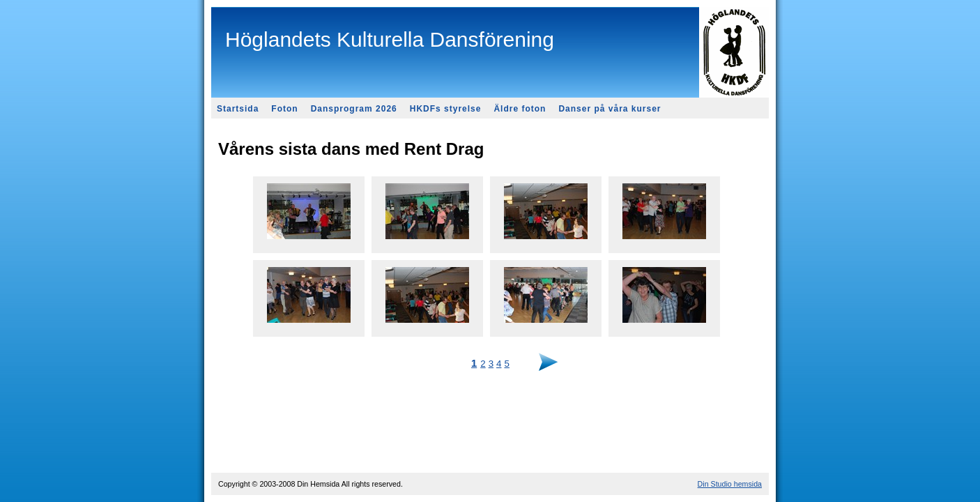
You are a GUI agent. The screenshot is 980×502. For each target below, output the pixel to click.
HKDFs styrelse (446, 109)
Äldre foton (520, 109)
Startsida (238, 109)
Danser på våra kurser (610, 109)
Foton (284, 109)
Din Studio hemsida (730, 484)
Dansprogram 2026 (354, 109)
